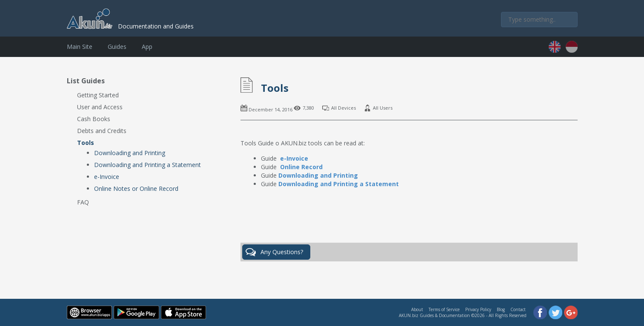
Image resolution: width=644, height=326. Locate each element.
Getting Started (98, 95)
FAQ (83, 202)
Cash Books (94, 119)
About (417, 309)
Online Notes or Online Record (136, 189)
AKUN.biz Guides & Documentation (434, 315)
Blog (501, 309)
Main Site (80, 47)
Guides (117, 47)
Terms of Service (444, 309)
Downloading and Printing (130, 153)
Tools (86, 143)
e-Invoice (107, 177)
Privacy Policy (478, 309)
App (147, 47)
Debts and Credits (102, 131)
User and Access (100, 107)
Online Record (301, 167)
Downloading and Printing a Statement (147, 165)
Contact (518, 309)
